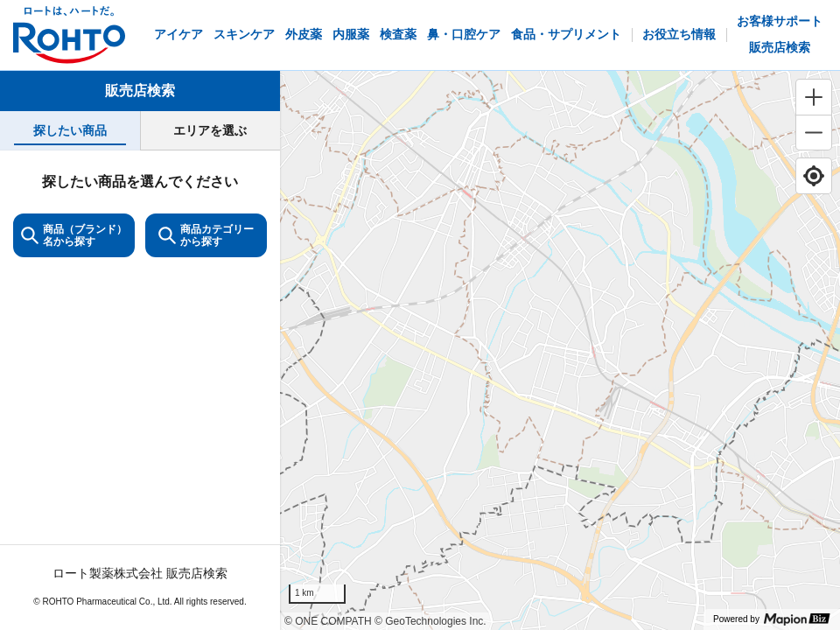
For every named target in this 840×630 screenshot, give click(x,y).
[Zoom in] (814, 97)
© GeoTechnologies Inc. (430, 621)
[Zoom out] (814, 132)
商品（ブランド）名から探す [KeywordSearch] (74, 235)
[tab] (70, 131)
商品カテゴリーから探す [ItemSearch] (206, 235)
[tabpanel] (140, 390)
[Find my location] (814, 176)
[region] (560, 350)
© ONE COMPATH (328, 621)
